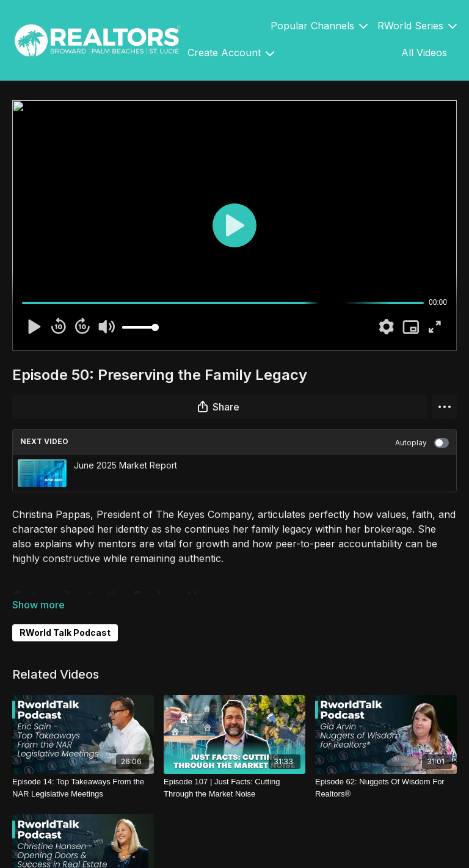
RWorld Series (417, 26)
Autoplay (422, 443)
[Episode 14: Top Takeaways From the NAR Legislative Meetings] (83, 788)
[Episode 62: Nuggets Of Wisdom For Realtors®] (386, 788)
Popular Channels (319, 26)
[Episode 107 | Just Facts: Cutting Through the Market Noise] (234, 788)
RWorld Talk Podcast (65, 633)
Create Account (231, 53)
